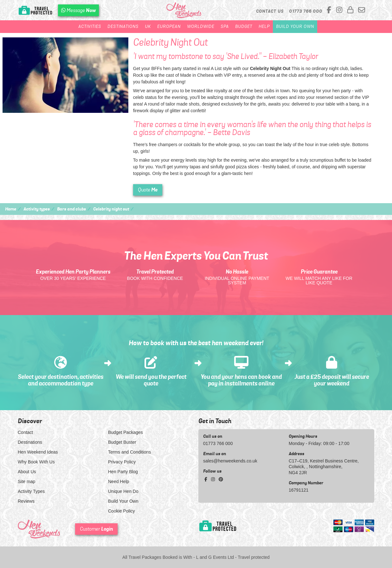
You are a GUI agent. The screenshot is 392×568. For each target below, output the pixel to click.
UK (148, 26)
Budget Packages (125, 432)
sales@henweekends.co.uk (230, 461)
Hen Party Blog (123, 472)
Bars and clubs (71, 209)
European (169, 26)
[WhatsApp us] (78, 10)
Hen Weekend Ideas (38, 452)
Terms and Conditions (129, 452)
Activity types (37, 209)
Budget (244, 26)
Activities (90, 26)
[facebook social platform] (330, 10)
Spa (225, 26)
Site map (26, 481)
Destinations (123, 26)
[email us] (362, 10)
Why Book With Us (36, 462)
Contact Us (270, 11)
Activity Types (31, 491)
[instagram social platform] (340, 10)
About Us (27, 472)
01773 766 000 (218, 443)
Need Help (119, 481)
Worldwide (201, 26)
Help (264, 26)
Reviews (26, 501)
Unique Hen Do (123, 491)
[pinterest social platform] (221, 479)
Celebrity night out (111, 209)
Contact (25, 432)
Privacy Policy (122, 462)
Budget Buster (122, 442)
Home (11, 209)
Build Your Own (295, 26)
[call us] (306, 11)
